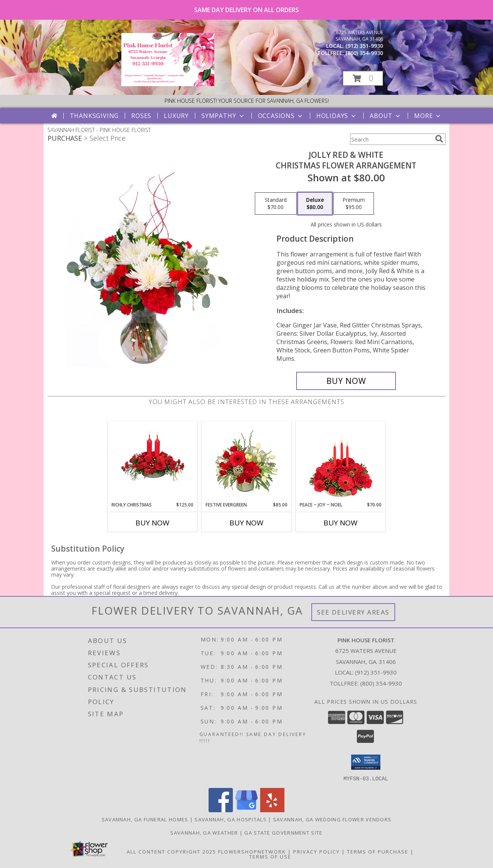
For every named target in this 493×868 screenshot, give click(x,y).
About (386, 116)
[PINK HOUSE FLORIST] (168, 84)
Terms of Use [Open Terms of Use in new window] (270, 856)
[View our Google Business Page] (246, 810)
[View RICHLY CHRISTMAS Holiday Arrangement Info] (153, 461)
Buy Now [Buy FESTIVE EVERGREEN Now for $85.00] (246, 523)
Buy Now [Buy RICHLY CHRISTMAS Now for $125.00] (152, 523)
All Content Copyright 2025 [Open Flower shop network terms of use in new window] (171, 851)
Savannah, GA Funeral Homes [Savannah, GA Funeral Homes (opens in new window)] (145, 819)
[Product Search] (391, 139)
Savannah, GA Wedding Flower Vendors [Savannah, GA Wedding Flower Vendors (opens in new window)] (332, 819)
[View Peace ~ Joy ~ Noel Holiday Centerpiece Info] (341, 461)
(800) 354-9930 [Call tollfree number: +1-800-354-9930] (364, 53)
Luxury (176, 116)
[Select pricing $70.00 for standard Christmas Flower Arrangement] (276, 204)
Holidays (337, 116)
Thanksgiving (94, 116)
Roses (141, 116)
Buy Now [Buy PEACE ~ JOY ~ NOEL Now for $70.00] (341, 523)
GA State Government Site (283, 832)
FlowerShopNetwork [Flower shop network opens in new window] (252, 851)
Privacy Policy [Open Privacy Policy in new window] (316, 851)
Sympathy (223, 116)
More (428, 116)
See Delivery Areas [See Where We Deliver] (353, 612)
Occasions (281, 116)
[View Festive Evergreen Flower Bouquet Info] (247, 462)
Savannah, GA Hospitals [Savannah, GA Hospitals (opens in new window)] (231, 819)
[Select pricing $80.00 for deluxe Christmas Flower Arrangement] (315, 204)
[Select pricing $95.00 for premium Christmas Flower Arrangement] (354, 204)
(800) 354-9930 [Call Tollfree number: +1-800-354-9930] (381, 683)
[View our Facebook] (221, 810)
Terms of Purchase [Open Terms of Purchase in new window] (378, 851)
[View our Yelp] (272, 810)
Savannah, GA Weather (204, 832)
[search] (439, 139)
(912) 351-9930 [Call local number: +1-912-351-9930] (364, 46)
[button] (363, 78)
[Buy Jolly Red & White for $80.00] (346, 381)
